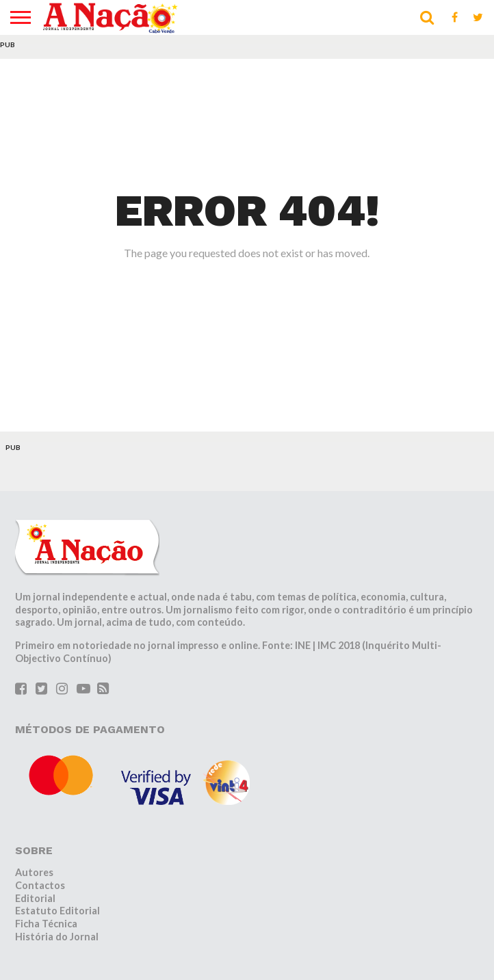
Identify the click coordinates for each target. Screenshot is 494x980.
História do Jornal (57, 937)
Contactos (40, 885)
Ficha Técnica (46, 924)
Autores (34, 872)
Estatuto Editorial (57, 911)
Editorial (35, 898)
